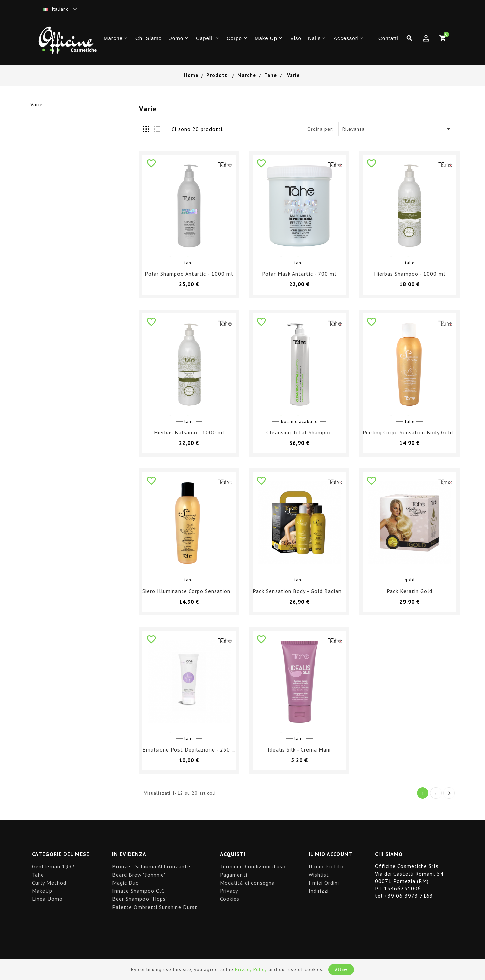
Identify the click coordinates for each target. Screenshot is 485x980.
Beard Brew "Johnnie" (139, 875)
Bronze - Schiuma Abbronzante (151, 866)
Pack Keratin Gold (410, 591)
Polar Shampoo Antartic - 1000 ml (189, 274)
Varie (37, 105)
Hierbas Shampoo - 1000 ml (410, 274)
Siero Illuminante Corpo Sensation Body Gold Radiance (213, 591)
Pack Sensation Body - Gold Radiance (300, 591)
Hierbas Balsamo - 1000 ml (189, 432)
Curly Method (49, 883)
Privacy (229, 891)
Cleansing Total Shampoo (299, 432)
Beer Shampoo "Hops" (140, 899)
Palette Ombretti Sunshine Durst (155, 907)
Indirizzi (319, 891)
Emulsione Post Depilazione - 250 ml (190, 749)
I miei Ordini (324, 883)
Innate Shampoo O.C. (139, 891)
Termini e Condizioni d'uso (253, 866)
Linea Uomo (47, 899)
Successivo (449, 793)
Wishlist (319, 875)
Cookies (230, 899)
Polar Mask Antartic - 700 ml (299, 274)
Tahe (38, 875)
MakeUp (42, 891)
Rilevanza (398, 129)
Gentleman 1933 (54, 866)
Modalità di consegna (247, 883)
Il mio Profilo (326, 866)
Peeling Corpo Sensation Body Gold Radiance (420, 432)
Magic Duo (126, 883)
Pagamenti (234, 875)
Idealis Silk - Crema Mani (299, 749)
